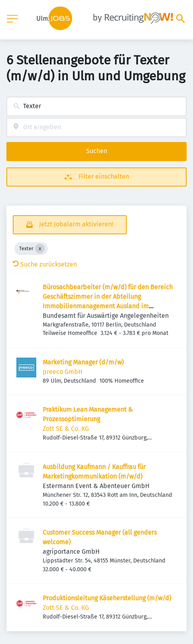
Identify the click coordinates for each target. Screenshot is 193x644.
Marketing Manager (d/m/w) (83, 362)
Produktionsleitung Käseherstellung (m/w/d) (107, 598)
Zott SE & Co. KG (66, 429)
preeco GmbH (63, 372)
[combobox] (96, 106)
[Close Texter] (40, 249)
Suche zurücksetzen (45, 264)
